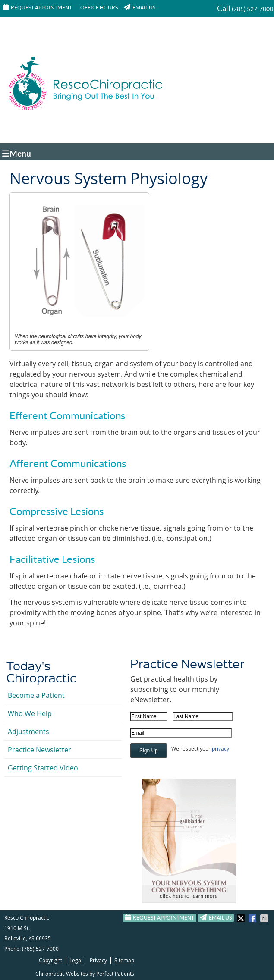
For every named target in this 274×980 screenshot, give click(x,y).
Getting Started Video (43, 768)
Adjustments (28, 732)
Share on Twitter (242, 918)
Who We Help (30, 713)
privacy (220, 748)
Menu (17, 154)
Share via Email (265, 918)
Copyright (50, 960)
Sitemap (124, 960)
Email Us (140, 7)
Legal (76, 960)
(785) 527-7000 (252, 9)
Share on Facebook (253, 918)
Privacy (98, 960)
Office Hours (99, 8)
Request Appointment (38, 7)
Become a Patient (36, 695)
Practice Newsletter (39, 750)
